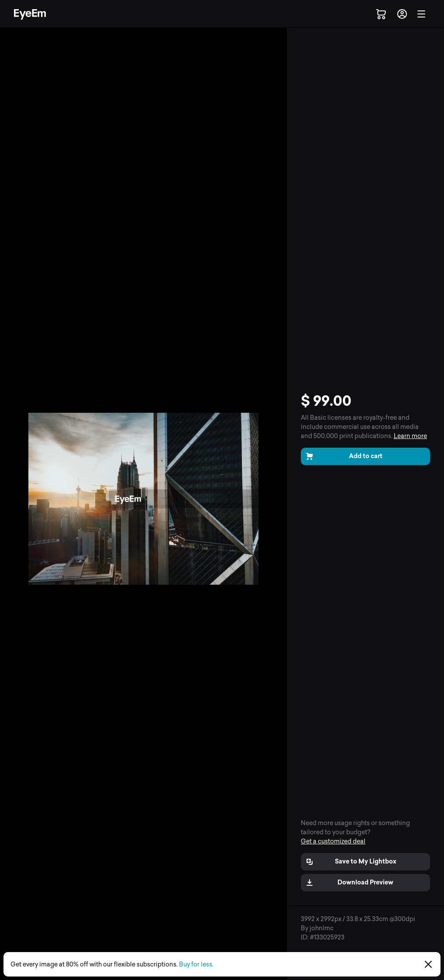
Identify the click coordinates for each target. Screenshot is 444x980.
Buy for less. (196, 965)
